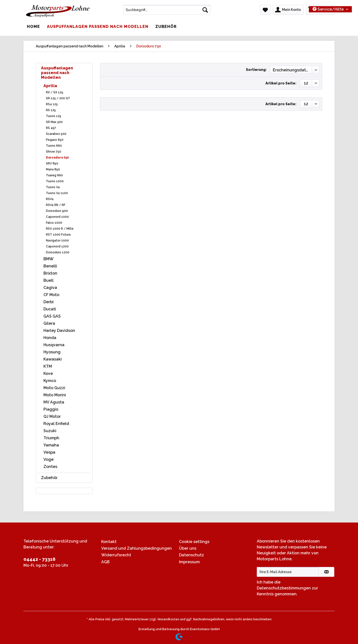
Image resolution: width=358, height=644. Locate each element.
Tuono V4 (53, 187)
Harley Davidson (59, 331)
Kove (48, 373)
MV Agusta (54, 402)
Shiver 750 (54, 152)
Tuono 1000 (55, 181)
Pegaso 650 (55, 140)
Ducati (50, 309)
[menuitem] (167, 12)
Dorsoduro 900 (57, 211)
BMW (49, 259)
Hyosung (52, 352)
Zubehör (49, 478)
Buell (49, 280)
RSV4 (50, 199)
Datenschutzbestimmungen (284, 588)
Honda (50, 338)
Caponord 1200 (57, 246)
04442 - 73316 (40, 559)
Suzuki (50, 431)
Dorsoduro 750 (57, 158)
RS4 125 (52, 104)
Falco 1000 (54, 223)
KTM (48, 366)
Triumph (51, 438)
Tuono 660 (54, 146)
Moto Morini (55, 395)
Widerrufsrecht (116, 555)
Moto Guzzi (54, 388)
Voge (49, 459)
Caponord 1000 (57, 217)
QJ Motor (52, 416)
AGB (105, 562)
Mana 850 (53, 169)
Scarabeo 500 (56, 134)
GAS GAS (52, 316)
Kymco (50, 381)
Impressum (189, 562)
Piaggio (51, 409)
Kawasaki (53, 359)
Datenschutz (191, 555)
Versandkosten (168, 619)
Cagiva (50, 288)
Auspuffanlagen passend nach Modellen (57, 73)
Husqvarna (54, 345)
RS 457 (51, 128)
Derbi (49, 302)
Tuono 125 (54, 116)
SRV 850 (52, 163)
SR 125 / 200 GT (58, 98)
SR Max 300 (54, 122)
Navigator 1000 (57, 241)
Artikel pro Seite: (281, 83)
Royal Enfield (56, 424)
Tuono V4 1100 (57, 193)
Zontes (50, 467)
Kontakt (109, 542)
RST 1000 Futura (58, 235)
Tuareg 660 (54, 175)
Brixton (50, 273)
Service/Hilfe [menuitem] (329, 9)
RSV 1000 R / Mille (60, 229)
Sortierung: (256, 70)
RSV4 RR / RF (56, 205)
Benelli (50, 266)
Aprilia (50, 86)
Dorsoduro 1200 (58, 252)
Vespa (49, 452)
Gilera (49, 323)
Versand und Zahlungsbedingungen (137, 548)
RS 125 (51, 110)
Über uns (188, 548)
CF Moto (51, 295)
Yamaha (51, 445)
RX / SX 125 (55, 92)
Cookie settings (194, 542)
